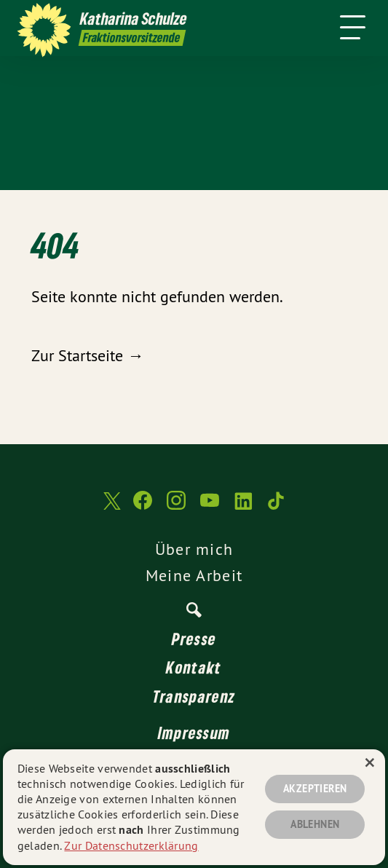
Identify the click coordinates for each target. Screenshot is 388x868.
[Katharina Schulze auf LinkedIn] (243, 508)
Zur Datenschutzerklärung (131, 845)
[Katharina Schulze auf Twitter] (111, 508)
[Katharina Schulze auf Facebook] (143, 508)
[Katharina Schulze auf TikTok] (277, 508)
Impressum (194, 733)
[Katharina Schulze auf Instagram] (176, 508)
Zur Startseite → (87, 355)
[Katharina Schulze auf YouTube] (210, 508)
